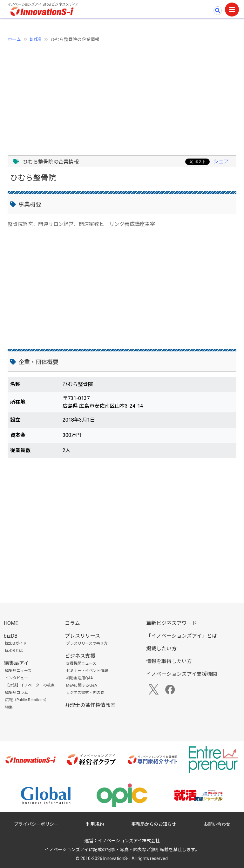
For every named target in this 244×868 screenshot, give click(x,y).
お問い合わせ (217, 824)
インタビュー (17, 678)
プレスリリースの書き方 (87, 643)
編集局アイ (16, 663)
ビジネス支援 (80, 656)
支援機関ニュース (81, 663)
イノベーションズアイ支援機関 (182, 674)
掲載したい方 (161, 649)
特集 (9, 707)
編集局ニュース (18, 671)
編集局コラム (17, 693)
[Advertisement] (122, 95)
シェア (221, 162)
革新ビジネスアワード (172, 623)
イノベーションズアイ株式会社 (129, 841)
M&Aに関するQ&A (81, 685)
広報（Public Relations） (27, 700)
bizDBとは (14, 651)
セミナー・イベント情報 (87, 671)
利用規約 (95, 824)
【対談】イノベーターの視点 (30, 685)
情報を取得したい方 (169, 661)
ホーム (14, 39)
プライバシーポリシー (36, 824)
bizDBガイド (16, 643)
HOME (11, 623)
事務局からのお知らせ (154, 824)
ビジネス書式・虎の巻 (85, 693)
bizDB (36, 39)
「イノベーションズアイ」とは (182, 636)
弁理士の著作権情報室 (90, 705)
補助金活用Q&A (79, 678)
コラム (72, 623)
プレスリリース (82, 636)
